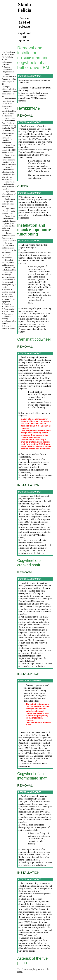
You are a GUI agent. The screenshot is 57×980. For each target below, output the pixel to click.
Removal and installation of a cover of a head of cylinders (9, 185)
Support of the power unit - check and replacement (9, 254)
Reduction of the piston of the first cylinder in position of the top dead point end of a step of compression (9, 126)
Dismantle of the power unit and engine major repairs (9, 283)
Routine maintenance (7, 68)
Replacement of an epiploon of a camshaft (9, 194)
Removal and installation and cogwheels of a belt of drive (9, 160)
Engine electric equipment (9, 300)
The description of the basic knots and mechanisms (9, 112)
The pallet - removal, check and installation (8, 262)
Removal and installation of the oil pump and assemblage (9, 272)
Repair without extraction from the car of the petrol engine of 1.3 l (9, 79)
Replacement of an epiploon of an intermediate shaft (9, 203)
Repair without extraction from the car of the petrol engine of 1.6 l (9, 91)
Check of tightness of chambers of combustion (7, 139)
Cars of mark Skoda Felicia (8, 56)
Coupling (7, 304)
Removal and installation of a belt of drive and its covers (9, 149)
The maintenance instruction (7, 62)
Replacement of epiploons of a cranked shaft (9, 211)
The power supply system (8, 295)
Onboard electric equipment (9, 327)
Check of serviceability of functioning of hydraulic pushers (9, 237)
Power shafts (9, 309)
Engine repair (8, 72)
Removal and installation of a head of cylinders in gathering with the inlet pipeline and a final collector (9, 223)
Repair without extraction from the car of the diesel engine (9, 102)
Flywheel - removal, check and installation (8, 245)
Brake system (9, 311)
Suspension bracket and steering (7, 316)
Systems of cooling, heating (8, 291)
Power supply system (32, 969)
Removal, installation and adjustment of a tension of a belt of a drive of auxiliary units (8, 173)
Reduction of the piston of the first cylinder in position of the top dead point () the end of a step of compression (35, 138)
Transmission (9, 306)
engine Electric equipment (33, 640)
